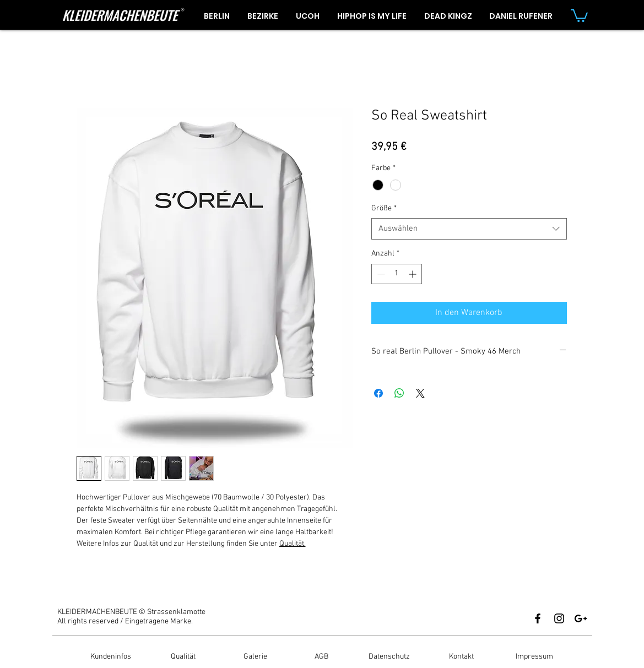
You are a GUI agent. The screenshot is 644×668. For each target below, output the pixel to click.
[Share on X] (420, 393)
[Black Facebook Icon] (538, 618)
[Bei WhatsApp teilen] (399, 393)
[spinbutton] (397, 274)
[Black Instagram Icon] (559, 618)
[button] (579, 15)
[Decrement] (380, 274)
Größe (384, 208)
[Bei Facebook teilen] (378, 393)
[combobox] (469, 229)
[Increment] (413, 274)
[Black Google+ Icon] (581, 618)
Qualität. (293, 544)
